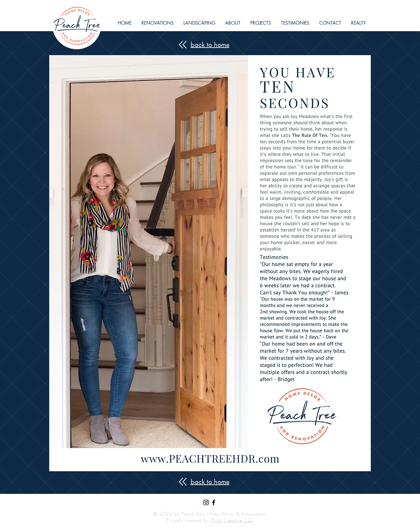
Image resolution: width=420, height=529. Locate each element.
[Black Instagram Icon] (206, 502)
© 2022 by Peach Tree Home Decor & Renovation (210, 514)
